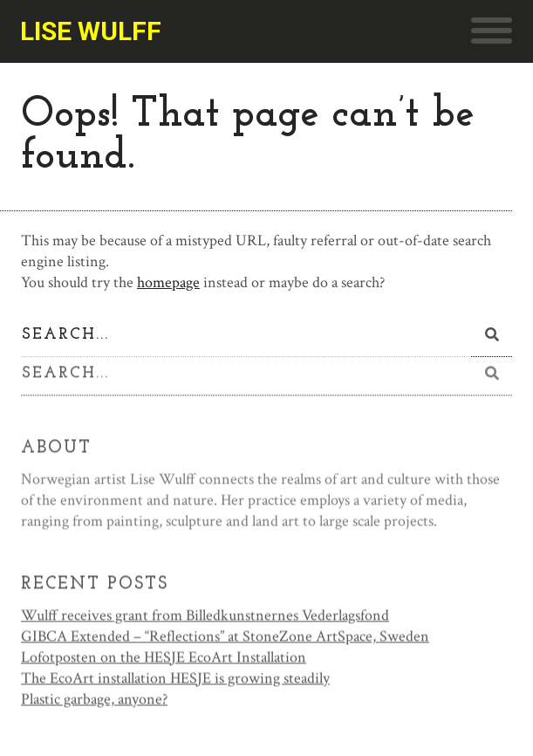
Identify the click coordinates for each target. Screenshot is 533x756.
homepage (168, 282)
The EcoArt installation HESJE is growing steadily (175, 680)
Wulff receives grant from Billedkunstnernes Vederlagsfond (205, 617)
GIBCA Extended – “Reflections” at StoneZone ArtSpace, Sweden (225, 638)
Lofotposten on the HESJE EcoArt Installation (164, 659)
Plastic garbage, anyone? (94, 701)
